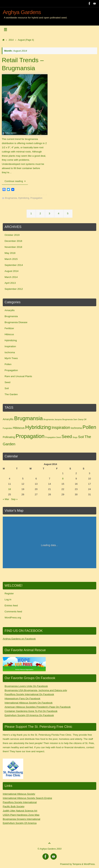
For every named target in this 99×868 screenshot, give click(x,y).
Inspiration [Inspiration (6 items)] (61, 428)
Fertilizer (9, 328)
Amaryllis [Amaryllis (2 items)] (8, 419)
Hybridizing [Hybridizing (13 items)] (38, 427)
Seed (8, 382)
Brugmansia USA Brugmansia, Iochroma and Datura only (36, 690)
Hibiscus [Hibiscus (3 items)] (19, 428)
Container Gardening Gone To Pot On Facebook (31, 711)
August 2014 (12, 271)
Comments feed (13, 612)
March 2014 (11, 277)
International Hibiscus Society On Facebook (29, 703)
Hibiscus (9, 334)
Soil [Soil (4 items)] (81, 437)
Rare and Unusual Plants (18, 376)
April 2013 (10, 283)
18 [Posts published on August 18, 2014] (9, 489)
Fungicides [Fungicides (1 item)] (8, 428)
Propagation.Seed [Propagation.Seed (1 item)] (53, 437)
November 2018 (13, 247)
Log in (8, 599)
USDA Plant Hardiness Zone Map (21, 815)
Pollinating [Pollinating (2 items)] (9, 437)
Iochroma (10, 352)
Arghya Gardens (22, 12)
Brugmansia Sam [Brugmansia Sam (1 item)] (70, 419)
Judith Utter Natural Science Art (20, 811)
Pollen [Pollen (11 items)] (89, 427)
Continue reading (16, 181)
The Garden (11, 394)
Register (9, 593)
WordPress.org (13, 618)
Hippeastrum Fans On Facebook (22, 699)
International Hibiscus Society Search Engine (27, 798)
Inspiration (10, 346)
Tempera (77, 864)
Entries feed (11, 606)
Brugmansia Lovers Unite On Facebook (26, 686)
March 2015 (11, 259)
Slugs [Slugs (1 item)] (75, 437)
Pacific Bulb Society (14, 806)
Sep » (14, 499)
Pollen (8, 364)
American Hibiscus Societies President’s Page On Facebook (38, 707)
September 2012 (14, 289)
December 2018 (13, 241)
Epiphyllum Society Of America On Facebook (29, 715)
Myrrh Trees (11, 358)
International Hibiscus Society (19, 794)
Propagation (36, 198)
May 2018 (10, 253)
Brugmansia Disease (16, 322)
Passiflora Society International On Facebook (29, 694)
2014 (11, 40)
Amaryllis (10, 310)
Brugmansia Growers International (22, 819)
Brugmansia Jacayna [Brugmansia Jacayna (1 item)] (53, 419)
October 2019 (12, 235)
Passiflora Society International (20, 802)
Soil (7, 388)
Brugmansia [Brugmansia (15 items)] (28, 418)
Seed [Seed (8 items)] (67, 436)
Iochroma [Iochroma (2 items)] (76, 428)
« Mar (6, 499)
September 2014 (14, 265)
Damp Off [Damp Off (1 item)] (82, 419)
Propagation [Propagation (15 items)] (30, 436)
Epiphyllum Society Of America (20, 823)
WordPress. (90, 864)
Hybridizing (24, 198)
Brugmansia (11, 198)
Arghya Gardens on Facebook (19, 639)
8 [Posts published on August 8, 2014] (63, 479)
